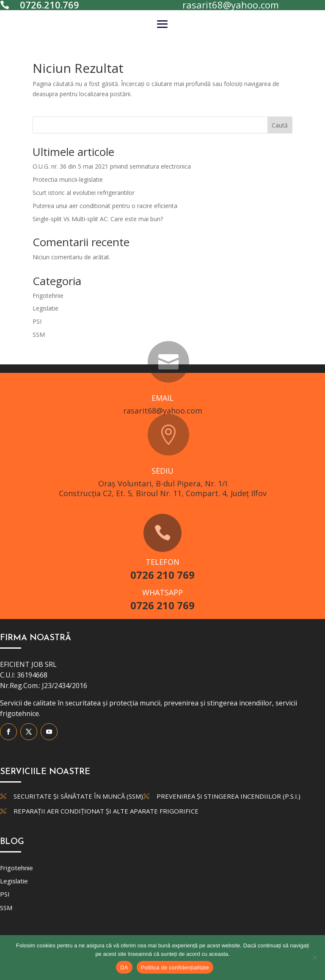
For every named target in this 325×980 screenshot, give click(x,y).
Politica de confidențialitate (175, 968)
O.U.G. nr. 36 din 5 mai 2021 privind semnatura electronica (112, 166)
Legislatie (45, 308)
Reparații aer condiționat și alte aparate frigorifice (106, 811)
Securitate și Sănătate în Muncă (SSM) (78, 796)
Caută (280, 125)
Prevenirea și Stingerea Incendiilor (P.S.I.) (229, 796)
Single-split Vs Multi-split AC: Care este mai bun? (98, 219)
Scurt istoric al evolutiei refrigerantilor (84, 193)
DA (124, 968)
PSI (37, 321)
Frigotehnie (48, 296)
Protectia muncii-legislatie (68, 179)
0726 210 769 (162, 575)
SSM (39, 335)
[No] (314, 958)
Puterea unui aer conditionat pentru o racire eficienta (105, 206)
